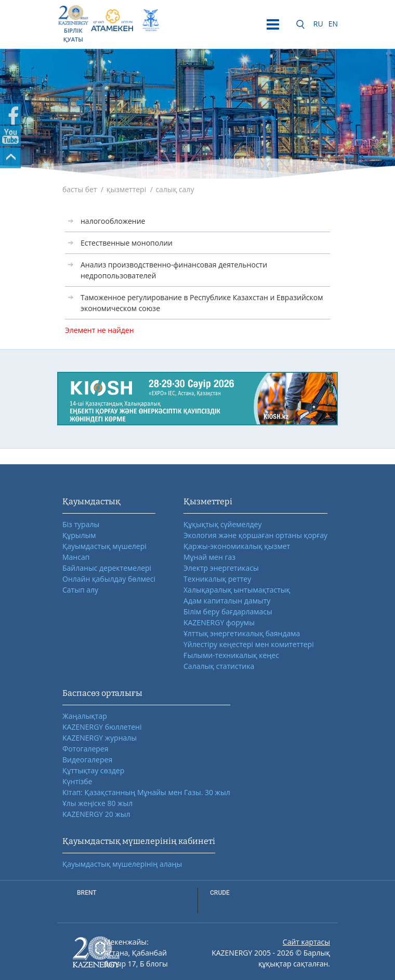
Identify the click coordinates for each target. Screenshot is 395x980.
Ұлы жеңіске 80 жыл (97, 803)
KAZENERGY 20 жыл (96, 814)
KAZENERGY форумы (219, 622)
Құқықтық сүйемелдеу (222, 524)
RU (318, 24)
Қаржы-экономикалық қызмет (237, 546)
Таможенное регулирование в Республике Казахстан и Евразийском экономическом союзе (202, 303)
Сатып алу (80, 590)
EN (333, 24)
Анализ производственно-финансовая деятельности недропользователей (174, 270)
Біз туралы (81, 524)
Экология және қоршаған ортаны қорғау (255, 535)
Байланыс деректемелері (107, 568)
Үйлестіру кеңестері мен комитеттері (249, 644)
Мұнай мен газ (209, 557)
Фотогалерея (85, 749)
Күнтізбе (77, 781)
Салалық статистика (219, 666)
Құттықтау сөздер (93, 770)
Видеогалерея (87, 760)
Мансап (76, 557)
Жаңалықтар (85, 716)
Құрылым (79, 535)
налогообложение (113, 221)
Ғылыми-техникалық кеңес (231, 655)
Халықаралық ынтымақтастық (237, 590)
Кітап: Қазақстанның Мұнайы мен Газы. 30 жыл (146, 792)
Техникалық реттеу (217, 579)
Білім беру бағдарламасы (228, 612)
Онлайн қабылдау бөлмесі (109, 579)
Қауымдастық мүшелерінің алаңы (122, 864)
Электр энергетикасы (221, 568)
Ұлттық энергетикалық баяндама (242, 633)
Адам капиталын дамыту (227, 601)
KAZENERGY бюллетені (102, 727)
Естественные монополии (127, 243)
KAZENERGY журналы (100, 738)
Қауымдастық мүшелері (104, 546)
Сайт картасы (306, 942)
